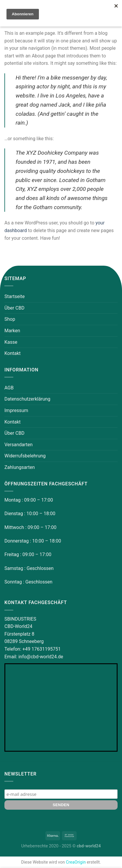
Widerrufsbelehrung (25, 456)
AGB (9, 388)
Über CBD (14, 308)
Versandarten (19, 445)
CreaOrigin (76, 862)
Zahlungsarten (20, 467)
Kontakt (13, 353)
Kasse (11, 342)
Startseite (15, 296)
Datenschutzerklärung (27, 399)
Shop (10, 319)
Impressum (16, 410)
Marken (12, 331)
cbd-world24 (89, 846)
